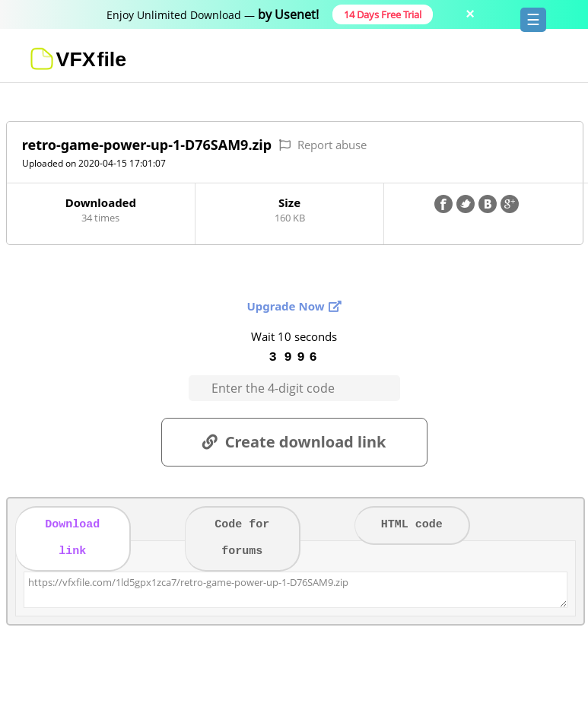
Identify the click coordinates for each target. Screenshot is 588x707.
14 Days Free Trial (383, 14)
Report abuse (332, 145)
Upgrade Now (285, 306)
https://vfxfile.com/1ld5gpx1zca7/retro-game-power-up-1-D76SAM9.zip (296, 590)
